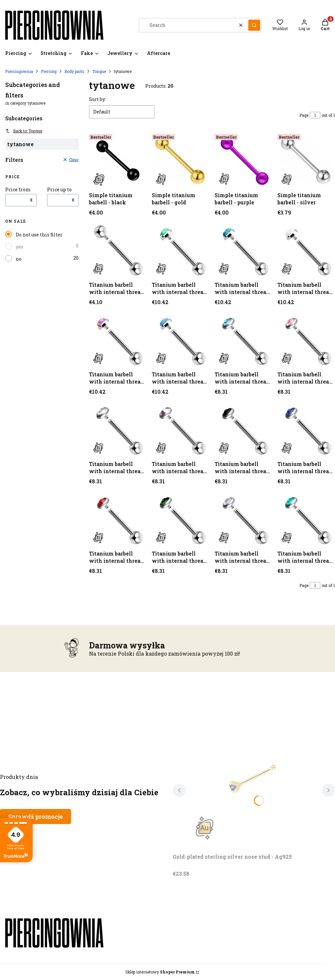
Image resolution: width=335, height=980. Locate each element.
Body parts (74, 71)
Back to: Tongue (24, 131)
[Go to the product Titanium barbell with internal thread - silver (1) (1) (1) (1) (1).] (181, 339)
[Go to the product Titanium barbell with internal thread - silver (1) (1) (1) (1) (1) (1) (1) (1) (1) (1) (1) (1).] (118, 519)
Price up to (59, 190)
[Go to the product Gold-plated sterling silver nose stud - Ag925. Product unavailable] (254, 777)
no (19, 259)
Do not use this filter (39, 235)
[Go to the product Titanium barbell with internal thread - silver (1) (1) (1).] (306, 250)
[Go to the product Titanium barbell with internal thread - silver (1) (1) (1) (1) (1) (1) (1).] (306, 339)
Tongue (99, 71)
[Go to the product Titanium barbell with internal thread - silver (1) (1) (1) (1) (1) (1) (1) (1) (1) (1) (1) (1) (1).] (181, 519)
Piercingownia (19, 71)
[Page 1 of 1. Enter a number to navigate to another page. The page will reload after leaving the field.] (315, 115)
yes (19, 247)
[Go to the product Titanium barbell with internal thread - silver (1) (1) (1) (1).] (118, 339)
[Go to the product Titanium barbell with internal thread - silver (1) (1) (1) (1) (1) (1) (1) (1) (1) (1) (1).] (306, 429)
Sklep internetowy (160, 972)
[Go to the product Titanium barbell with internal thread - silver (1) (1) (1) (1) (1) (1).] (243, 339)
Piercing (49, 71)
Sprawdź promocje (35, 817)
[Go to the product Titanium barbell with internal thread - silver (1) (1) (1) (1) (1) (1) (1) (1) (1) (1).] (243, 429)
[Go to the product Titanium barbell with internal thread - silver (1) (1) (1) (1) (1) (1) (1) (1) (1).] (181, 429)
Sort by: (97, 99)
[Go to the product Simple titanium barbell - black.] (118, 160)
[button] (254, 25)
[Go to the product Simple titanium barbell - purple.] (243, 160)
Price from (18, 190)
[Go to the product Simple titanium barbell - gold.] (181, 160)
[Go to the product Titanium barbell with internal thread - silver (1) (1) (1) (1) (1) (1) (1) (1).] (118, 429)
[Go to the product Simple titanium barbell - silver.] (306, 160)
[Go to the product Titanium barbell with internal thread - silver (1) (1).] (243, 250)
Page (304, 115)
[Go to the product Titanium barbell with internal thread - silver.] (118, 250)
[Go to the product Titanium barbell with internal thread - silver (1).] (181, 250)
